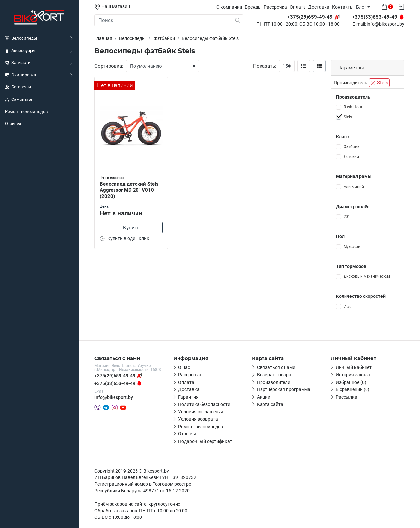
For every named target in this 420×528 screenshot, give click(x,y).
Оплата (298, 7)
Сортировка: (109, 66)
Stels (379, 83)
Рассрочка (275, 7)
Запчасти (18, 63)
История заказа (353, 375)
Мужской (352, 247)
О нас (184, 367)
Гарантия (188, 397)
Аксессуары (20, 51)
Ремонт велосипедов (26, 111)
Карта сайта (270, 404)
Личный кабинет (354, 367)
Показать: (265, 66)
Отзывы (13, 124)
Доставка (319, 7)
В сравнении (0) (353, 389)
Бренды (253, 7)
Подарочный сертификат (205, 441)
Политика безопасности (204, 404)
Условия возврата (198, 419)
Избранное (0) (351, 382)
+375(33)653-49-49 (115, 383)
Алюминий (354, 187)
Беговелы (18, 87)
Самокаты (18, 99)
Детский (351, 157)
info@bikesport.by (386, 24)
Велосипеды (21, 38)
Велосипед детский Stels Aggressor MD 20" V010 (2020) (129, 190)
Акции (264, 397)
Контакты (343, 7)
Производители (274, 382)
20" (346, 217)
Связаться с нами (276, 367)
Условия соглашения (201, 412)
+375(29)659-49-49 (115, 376)
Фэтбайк (351, 147)
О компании (229, 7)
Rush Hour (353, 107)
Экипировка (21, 75)
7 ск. (348, 307)
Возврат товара (274, 375)
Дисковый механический (367, 276)
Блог (361, 7)
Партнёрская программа (284, 389)
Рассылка (346, 397)
